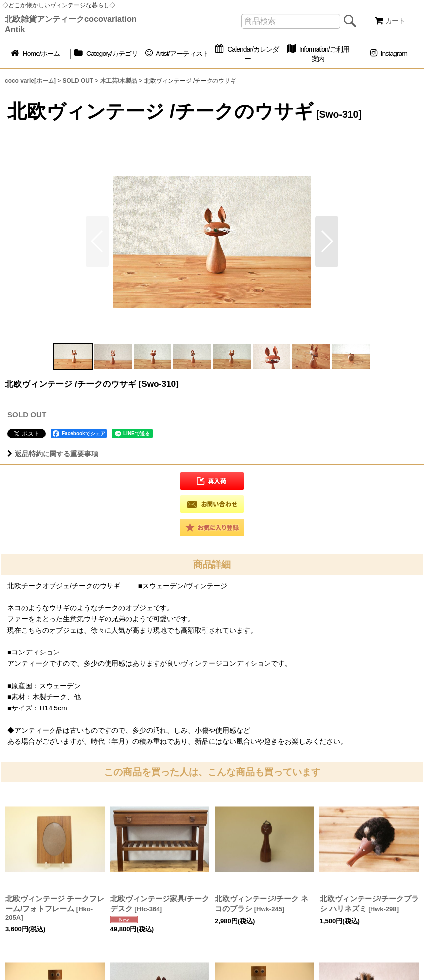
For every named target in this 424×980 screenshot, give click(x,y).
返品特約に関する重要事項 (53, 454)
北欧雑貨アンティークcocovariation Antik (71, 24)
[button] (327, 241)
